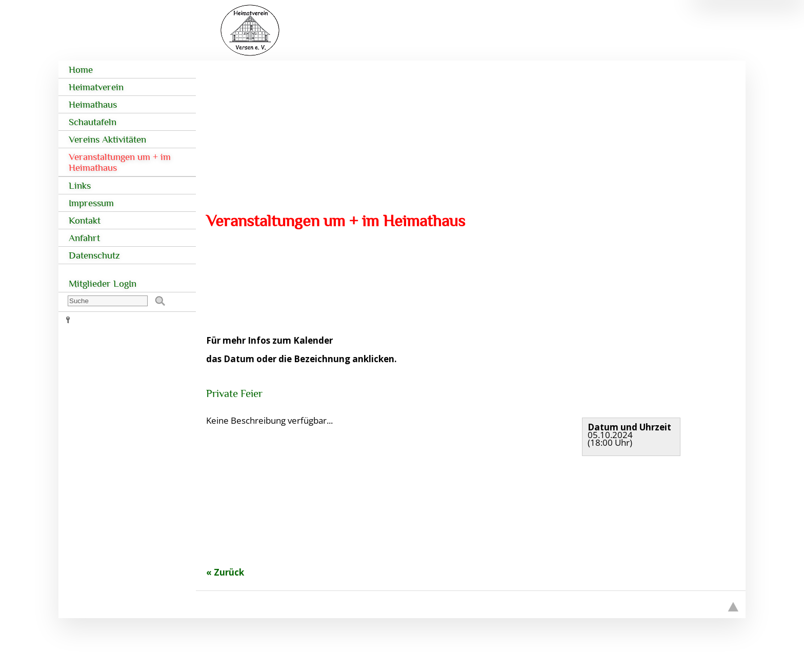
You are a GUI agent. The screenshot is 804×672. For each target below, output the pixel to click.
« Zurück (225, 572)
